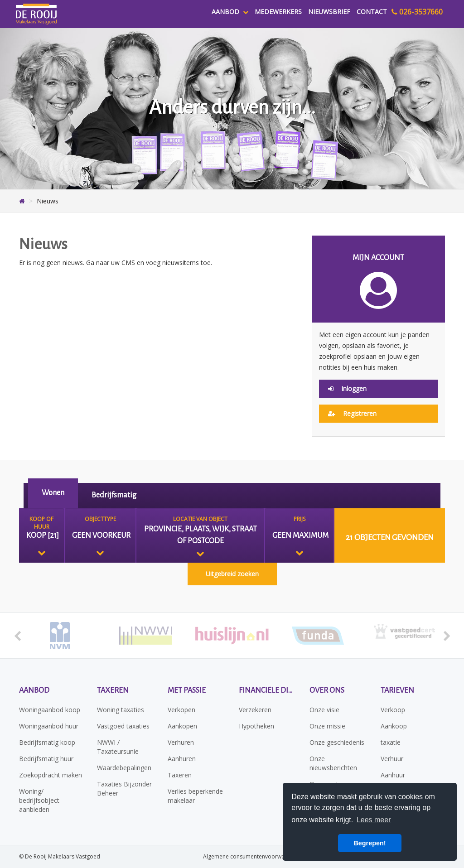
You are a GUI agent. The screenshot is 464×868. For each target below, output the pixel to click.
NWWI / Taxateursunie (118, 747)
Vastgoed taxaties (123, 726)
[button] (390, 535)
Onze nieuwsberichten (333, 763)
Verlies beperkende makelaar (195, 796)
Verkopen (181, 710)
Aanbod (230, 12)
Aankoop (394, 726)
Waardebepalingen (124, 768)
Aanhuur (393, 775)
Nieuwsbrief (329, 12)
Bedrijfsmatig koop (47, 742)
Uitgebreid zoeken (232, 574)
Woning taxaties (121, 710)
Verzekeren (255, 710)
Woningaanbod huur (49, 726)
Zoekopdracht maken (51, 775)
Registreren (352, 413)
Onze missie (327, 726)
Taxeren (113, 690)
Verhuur (392, 759)
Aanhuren (182, 759)
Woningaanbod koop (50, 710)
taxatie (391, 742)
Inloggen (347, 388)
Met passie (187, 690)
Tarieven (397, 690)
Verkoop (393, 710)
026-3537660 (417, 12)
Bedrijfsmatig (114, 495)
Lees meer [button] (374, 820)
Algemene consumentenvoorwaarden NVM (258, 856)
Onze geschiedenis (337, 742)
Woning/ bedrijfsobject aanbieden (39, 800)
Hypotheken (256, 726)
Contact (372, 12)
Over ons (327, 690)
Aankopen (182, 726)
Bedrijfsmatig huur (46, 759)
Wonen (53, 493)
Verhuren (181, 742)
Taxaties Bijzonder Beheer (124, 788)
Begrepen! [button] (370, 843)
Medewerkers (278, 12)
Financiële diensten (268, 690)
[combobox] (41, 535)
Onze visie (324, 710)
